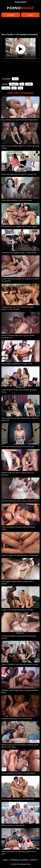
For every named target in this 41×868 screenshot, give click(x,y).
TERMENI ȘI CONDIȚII (19, 860)
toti (20, 88)
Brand (20, 8)
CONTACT (34, 860)
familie (29, 84)
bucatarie (14, 84)
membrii (6, 88)
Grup (15, 79)
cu (22, 84)
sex (14, 88)
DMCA (6, 860)
